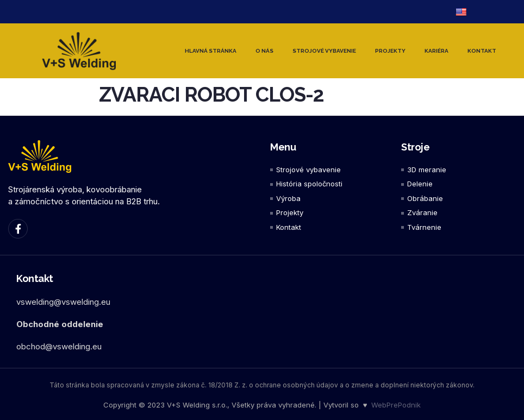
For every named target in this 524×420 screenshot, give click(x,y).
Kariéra (436, 51)
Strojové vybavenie (324, 51)
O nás (264, 51)
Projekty (390, 51)
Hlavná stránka (211, 51)
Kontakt (482, 51)
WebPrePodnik (396, 405)
